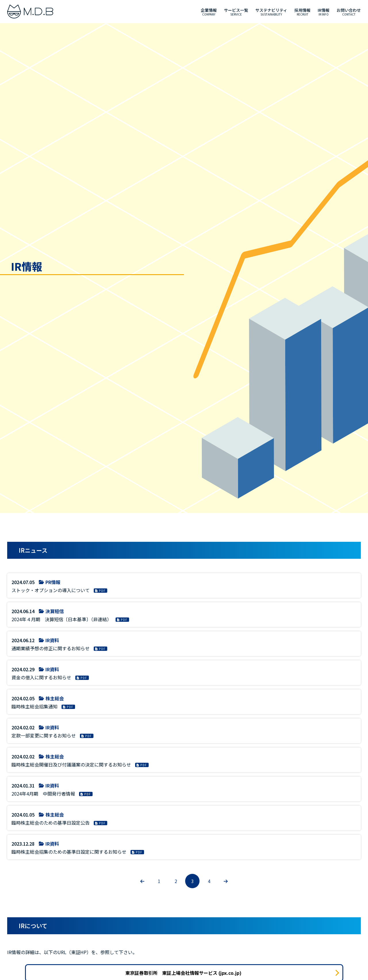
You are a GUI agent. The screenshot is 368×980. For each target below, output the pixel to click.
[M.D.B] (30, 12)
